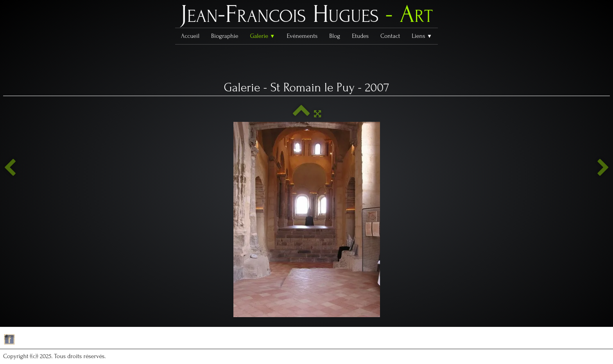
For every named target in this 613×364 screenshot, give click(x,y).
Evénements (302, 36)
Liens (422, 36)
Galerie (262, 36)
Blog (335, 36)
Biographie (225, 36)
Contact (390, 36)
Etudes (360, 36)
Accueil (190, 36)
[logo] (306, 16)
